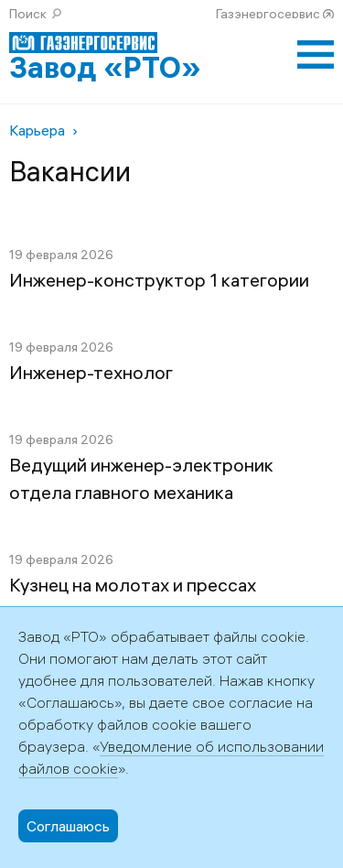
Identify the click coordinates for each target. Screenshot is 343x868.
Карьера (37, 130)
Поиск (28, 14)
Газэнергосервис (268, 14)
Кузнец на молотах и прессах (133, 585)
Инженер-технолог (91, 372)
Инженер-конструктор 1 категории (159, 280)
